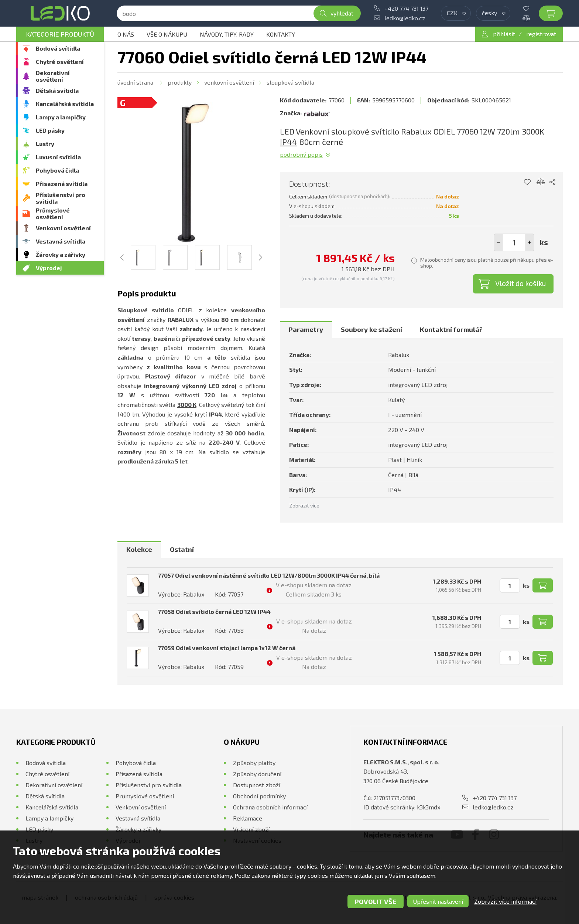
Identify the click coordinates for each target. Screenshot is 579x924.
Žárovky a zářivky (61, 254)
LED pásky (50, 130)
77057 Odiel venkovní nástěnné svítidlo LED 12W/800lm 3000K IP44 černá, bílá (269, 575)
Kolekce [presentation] (139, 549)
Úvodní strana (135, 82)
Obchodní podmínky (259, 796)
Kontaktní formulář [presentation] (451, 329)
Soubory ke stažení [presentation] (371, 329)
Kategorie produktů (60, 34)
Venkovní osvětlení (63, 228)
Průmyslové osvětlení (53, 213)
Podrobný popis (301, 154)
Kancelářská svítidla (65, 104)
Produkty (180, 82)
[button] (530, 242)
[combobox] (456, 13)
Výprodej (49, 268)
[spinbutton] (514, 242)
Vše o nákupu (167, 34)
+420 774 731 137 (406, 8)
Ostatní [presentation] (182, 549)
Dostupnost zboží (257, 785)
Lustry (45, 144)
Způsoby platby (254, 763)
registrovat (541, 34)
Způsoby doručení (257, 774)
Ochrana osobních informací (270, 807)
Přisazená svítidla (62, 184)
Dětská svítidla (57, 90)
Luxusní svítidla (58, 157)
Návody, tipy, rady (227, 34)
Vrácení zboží (251, 829)
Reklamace (248, 818)
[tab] (306, 330)
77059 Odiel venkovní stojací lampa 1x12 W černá (227, 648)
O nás (126, 34)
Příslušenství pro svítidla (61, 198)
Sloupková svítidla (290, 82)
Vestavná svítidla (61, 241)
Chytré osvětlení (60, 62)
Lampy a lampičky (61, 117)
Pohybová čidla (57, 170)
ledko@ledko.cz (405, 18)
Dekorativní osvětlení (53, 76)
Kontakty (281, 34)
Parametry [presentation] (306, 329)
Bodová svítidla (58, 48)
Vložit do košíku (521, 283)
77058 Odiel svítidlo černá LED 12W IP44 (214, 612)
